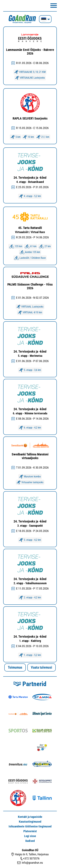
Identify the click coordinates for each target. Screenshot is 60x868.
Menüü (54, 6)
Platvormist (30, 831)
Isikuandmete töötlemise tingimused (30, 826)
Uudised (30, 841)
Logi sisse (30, 836)
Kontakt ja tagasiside (30, 817)
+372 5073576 (31, 858)
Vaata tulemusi (42, 667)
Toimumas (15, 667)
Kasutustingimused (30, 822)
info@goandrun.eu (32, 863)
